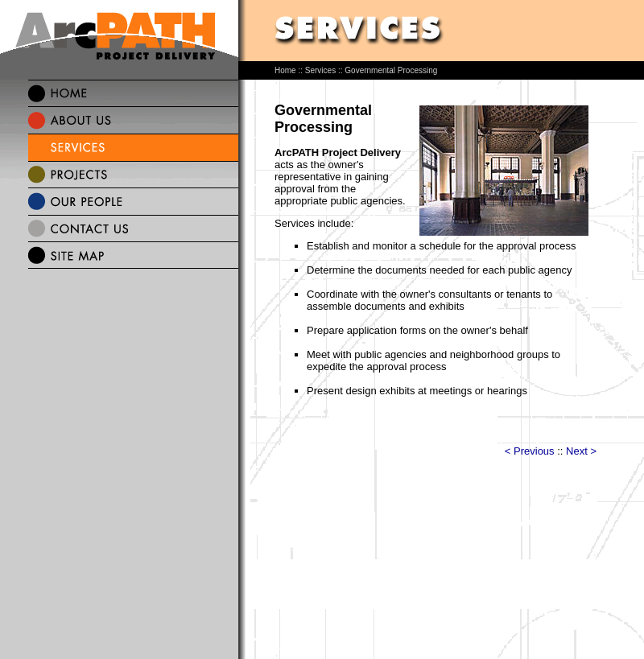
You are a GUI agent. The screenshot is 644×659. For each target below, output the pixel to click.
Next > (581, 451)
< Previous (530, 451)
